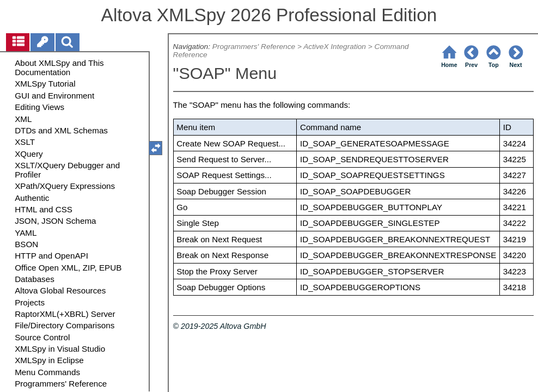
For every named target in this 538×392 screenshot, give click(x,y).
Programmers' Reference (254, 47)
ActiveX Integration (335, 47)
